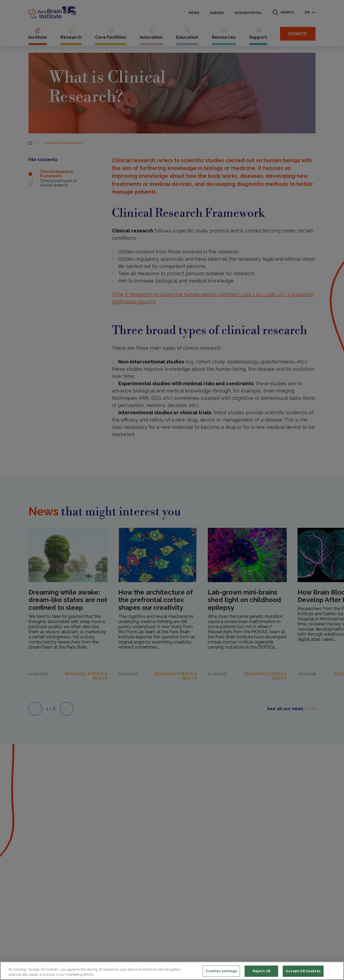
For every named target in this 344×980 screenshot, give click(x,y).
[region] (172, 971)
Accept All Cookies (303, 971)
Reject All (261, 971)
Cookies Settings (221, 971)
